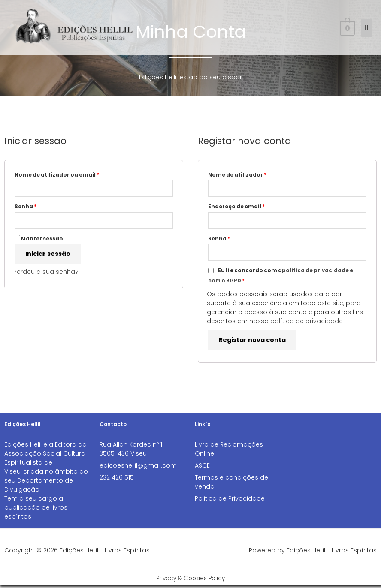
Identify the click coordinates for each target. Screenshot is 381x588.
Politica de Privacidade (230, 501)
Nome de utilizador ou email (74, 174)
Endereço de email (254, 207)
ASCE (202, 468)
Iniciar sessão (48, 256)
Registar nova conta (252, 343)
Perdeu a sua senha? (46, 274)
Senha (43, 207)
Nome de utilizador (254, 174)
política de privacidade (307, 324)
